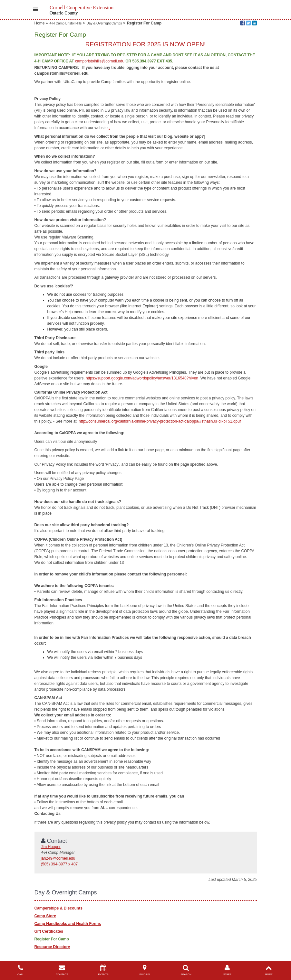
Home (40, 23)
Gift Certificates (49, 931)
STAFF (227, 970)
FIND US (145, 970)
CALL (21, 970)
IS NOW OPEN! (184, 44)
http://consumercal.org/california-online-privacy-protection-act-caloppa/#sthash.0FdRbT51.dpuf (160, 421)
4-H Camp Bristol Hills (66, 23)
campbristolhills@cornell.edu (100, 61)
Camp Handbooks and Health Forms (68, 924)
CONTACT (62, 970)
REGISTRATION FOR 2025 (123, 44)
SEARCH (186, 970)
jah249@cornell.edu (58, 858)
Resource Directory (52, 947)
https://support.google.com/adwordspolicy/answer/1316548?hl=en (143, 378)
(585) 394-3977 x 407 (59, 864)
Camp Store (45, 916)
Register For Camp (52, 939)
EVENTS (103, 970)
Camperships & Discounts (58, 908)
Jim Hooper (51, 847)
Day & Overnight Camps (104, 23)
